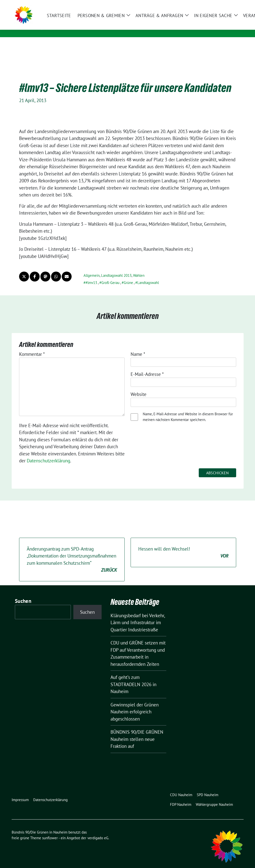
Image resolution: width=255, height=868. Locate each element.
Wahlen (139, 268)
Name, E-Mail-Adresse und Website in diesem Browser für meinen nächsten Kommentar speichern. (188, 409)
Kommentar (32, 346)
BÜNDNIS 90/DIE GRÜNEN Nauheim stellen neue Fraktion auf (137, 731)
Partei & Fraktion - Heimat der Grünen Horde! (105, 27)
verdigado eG (98, 830)
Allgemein (92, 268)
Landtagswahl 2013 (116, 268)
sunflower (50, 830)
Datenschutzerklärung (48, 453)
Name (138, 346)
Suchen (23, 593)
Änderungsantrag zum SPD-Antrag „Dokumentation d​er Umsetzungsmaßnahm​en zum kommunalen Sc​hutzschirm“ (72, 552)
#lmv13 (91, 275)
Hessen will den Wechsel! (183, 545)
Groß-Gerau (110, 275)
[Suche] (228, 5)
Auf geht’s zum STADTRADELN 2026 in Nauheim (133, 677)
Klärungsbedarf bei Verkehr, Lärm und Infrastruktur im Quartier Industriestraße (138, 615)
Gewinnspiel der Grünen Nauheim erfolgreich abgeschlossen (135, 704)
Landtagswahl (148, 275)
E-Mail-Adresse (147, 366)
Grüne (128, 275)
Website (139, 387)
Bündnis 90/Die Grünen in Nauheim (98, 20)
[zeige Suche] (235, 5)
